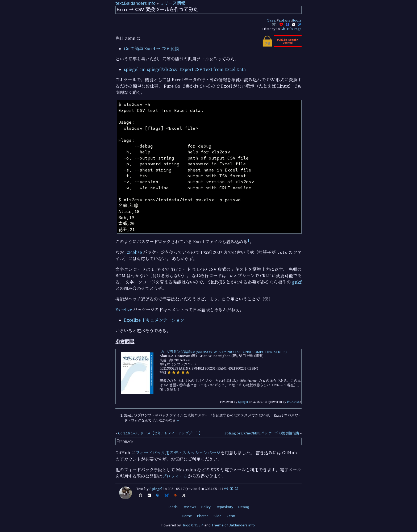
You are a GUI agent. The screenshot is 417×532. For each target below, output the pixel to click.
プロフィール (175, 476)
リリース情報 (173, 3)
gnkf (297, 282)
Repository (224, 507)
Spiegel (243, 402)
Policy (206, 507)
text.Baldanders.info (135, 3)
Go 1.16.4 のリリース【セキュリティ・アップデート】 (160, 433)
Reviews (189, 507)
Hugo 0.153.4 (193, 525)
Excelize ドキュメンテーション (154, 320)
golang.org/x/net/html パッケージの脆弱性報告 (262, 433)
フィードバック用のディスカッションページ (178, 453)
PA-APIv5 (293, 402)
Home (187, 516)
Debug (244, 507)
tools (297, 20)
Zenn (231, 516)
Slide (218, 516)
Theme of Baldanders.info (233, 525)
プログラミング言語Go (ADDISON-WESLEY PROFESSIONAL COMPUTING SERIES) (223, 352)
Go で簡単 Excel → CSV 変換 (151, 49)
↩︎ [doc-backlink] (178, 420)
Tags (271, 20)
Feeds (173, 507)
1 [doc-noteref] (249, 240)
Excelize (134, 252)
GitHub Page (291, 29)
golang (285, 20)
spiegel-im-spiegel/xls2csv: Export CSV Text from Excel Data (185, 69)
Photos (203, 516)
